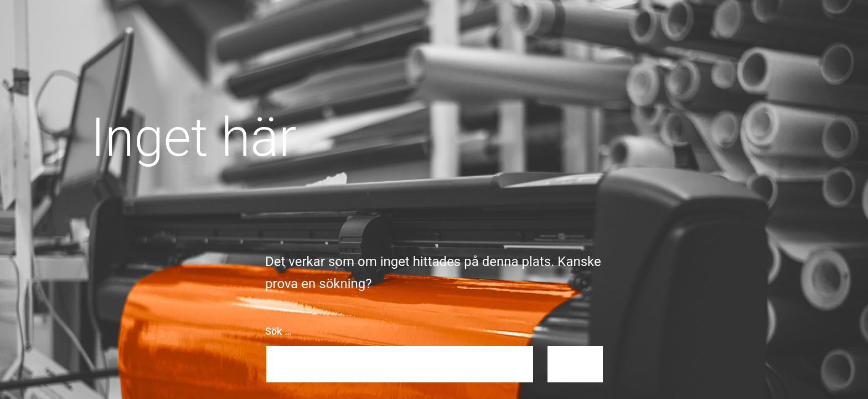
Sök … (278, 331)
